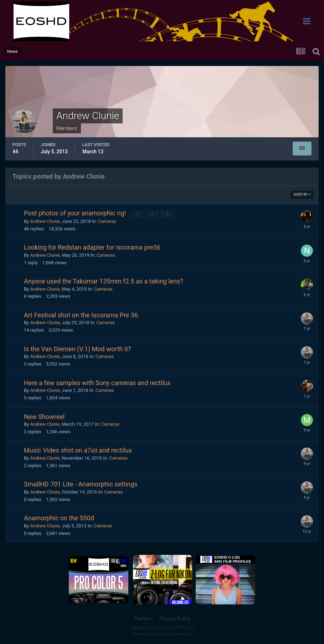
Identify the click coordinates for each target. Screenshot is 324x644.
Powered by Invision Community (162, 634)
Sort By (302, 195)
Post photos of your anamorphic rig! (76, 213)
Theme (143, 618)
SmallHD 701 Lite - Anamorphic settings (81, 484)
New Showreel (44, 416)
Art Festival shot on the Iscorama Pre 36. (82, 315)
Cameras (107, 221)
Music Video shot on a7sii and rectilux (78, 450)
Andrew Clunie (45, 221)
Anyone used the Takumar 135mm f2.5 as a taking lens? (104, 281)
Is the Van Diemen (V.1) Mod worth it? (78, 349)
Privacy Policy (175, 618)
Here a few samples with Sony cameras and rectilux (97, 382)
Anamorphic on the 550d (59, 518)
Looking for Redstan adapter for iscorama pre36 (92, 247)
